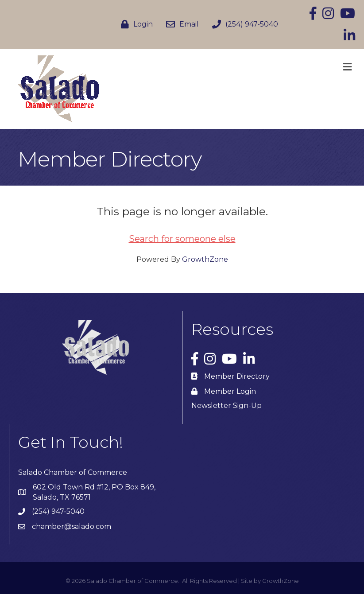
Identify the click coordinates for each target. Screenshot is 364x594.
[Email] (180, 24)
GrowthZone (205, 259)
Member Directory (237, 376)
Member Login (230, 391)
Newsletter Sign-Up (227, 406)
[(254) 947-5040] (243, 24)
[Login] (135, 24)
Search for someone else (182, 239)
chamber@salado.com (72, 526)
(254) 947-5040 (58, 511)
